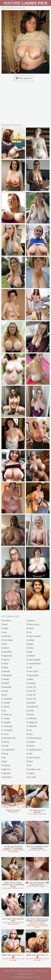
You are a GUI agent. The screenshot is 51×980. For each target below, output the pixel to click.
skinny (31, 746)
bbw (4, 644)
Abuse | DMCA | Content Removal (18, 971)
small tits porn (34, 750)
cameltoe (7, 699)
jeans (30, 644)
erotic (5, 746)
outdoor (31, 683)
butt (4, 695)
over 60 (31, 699)
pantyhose (32, 707)
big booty (7, 656)
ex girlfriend (8, 750)
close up (6, 714)
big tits (5, 660)
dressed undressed (12, 738)
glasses (6, 773)
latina (30, 648)
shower (31, 742)
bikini (5, 664)
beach (5, 648)
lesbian (31, 656)
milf (29, 667)
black (5, 667)
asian (5, 628)
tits (29, 765)
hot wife (31, 777)
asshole (6, 636)
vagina (31, 773)
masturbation (34, 664)
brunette (6, 687)
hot (29, 632)
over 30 (31, 687)
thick (30, 761)
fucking (6, 765)
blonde (6, 671)
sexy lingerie (33, 660)
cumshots (7, 730)
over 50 (31, 695)
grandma (7, 777)
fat (4, 758)
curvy (5, 734)
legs (29, 652)
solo (29, 754)
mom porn (32, 671)
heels (30, 628)
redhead (31, 718)
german (6, 769)
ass (4, 632)
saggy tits (32, 722)
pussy (30, 714)
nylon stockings (35, 758)
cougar (6, 718)
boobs (5, 679)
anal (4, 624)
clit (4, 711)
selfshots (32, 726)
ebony (5, 742)
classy (5, 707)
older (30, 679)
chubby (6, 703)
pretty (30, 711)
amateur (6, 621)
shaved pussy (34, 738)
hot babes (7, 640)
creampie (7, 726)
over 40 (31, 691)
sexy (30, 734)
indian (30, 640)
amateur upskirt (35, 769)
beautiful (6, 652)
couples (6, 722)
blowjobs (7, 675)
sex (29, 730)
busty (5, 691)
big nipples (33, 675)
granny (31, 621)
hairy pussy (33, 624)
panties (31, 703)
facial (5, 754)
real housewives (35, 636)
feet (4, 761)
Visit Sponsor (24, 78)
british (5, 683)
